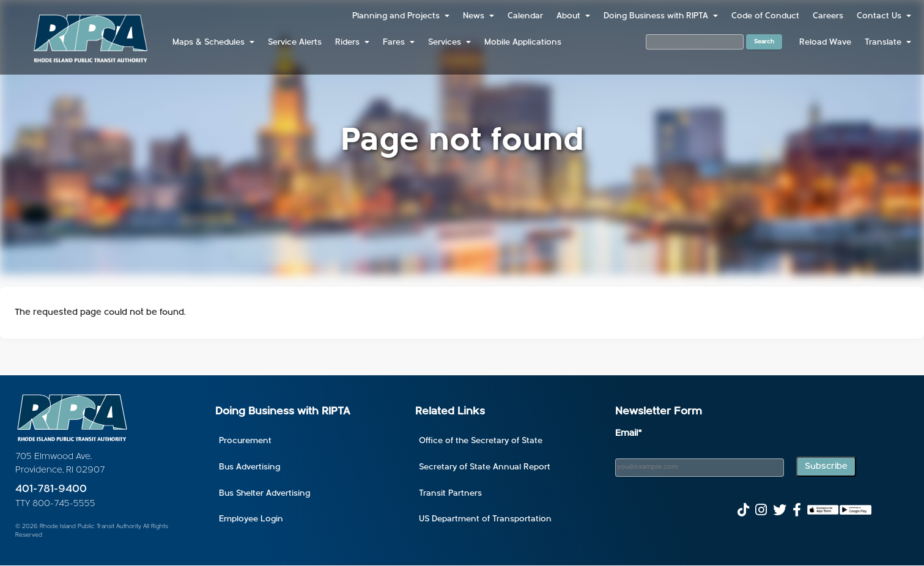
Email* (629, 434)
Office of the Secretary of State (481, 441)
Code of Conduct (765, 16)
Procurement (245, 441)
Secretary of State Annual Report (485, 467)
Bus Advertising (249, 467)
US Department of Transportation (485, 519)
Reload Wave (825, 42)
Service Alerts (295, 42)
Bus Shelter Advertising (264, 494)
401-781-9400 (51, 489)
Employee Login (251, 519)
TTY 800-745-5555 (55, 504)
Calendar (525, 16)
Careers (828, 16)
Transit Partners (450, 494)
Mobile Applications (523, 42)
